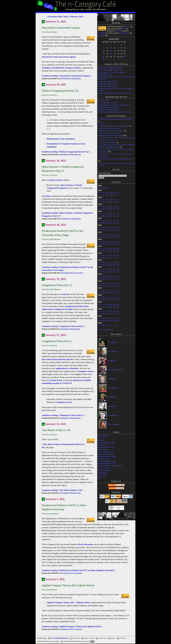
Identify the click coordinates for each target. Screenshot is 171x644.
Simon (110, 415)
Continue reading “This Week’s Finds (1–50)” (62, 490)
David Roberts (104, 154)
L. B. (111, 154)
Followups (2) (75, 219)
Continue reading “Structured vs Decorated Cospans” (66, 76)
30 (124, 57)
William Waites (104, 129)
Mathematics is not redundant (61, 139)
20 (115, 54)
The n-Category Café (86, 5)
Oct (107, 193)
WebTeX (118, 31)
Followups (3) (75, 79)
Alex (109, 361)
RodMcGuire (131, 145)
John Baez (113, 129)
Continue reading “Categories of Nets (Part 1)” (63, 415)
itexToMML (102, 33)
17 (103, 54)
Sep (111, 193)
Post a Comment (77, 273)
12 (111, 51)
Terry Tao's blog (104, 459)
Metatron (102, 124)
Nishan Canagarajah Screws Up (110, 70)
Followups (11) (75, 418)
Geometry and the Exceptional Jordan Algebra (115, 119)
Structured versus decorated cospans (59, 57)
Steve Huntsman (115, 133)
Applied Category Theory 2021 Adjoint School (115, 93)
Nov (103, 193)
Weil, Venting (103, 152)
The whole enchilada (106, 330)
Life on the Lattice (104, 468)
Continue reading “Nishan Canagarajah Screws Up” (66, 152)
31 (103, 60)
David (110, 351)
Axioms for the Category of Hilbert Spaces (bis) (115, 159)
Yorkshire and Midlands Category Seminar (62, 68)
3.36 (118, 509)
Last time (46, 196)
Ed (125, 149)
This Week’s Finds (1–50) (107, 86)
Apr (103, 195)
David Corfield (104, 138)
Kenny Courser (56, 180)
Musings (101, 440)
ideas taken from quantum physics (58, 360)
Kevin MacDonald (105, 145)
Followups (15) (75, 155)
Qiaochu (111, 424)
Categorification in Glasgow (108, 107)
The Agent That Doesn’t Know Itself (111, 131)
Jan (107, 188)
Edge (100, 478)
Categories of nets (64, 402)
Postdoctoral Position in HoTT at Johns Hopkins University (115, 90)
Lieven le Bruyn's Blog (106, 452)
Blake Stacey (111, 149)
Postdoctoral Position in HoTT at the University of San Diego (116, 78)
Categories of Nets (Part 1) (108, 84)
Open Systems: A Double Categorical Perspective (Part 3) (111, 73)
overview (66, 294)
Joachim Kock (56, 380)
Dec (100, 193)
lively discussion (86, 545)
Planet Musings (103, 436)
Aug (115, 193)
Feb (103, 188)
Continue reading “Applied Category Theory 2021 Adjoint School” (72, 627)
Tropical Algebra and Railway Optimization (113, 105)
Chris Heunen (121, 163)
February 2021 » (77, 17)
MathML (126, 27)
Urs (109, 406)
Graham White (118, 154)
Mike (109, 397)
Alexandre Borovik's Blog (107, 457)
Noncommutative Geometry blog (110, 466)
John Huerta (112, 370)
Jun (99, 195)
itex (124, 29)
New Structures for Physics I (108, 103)
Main (66, 17)
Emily (110, 388)
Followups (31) (75, 493)
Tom (109, 379)
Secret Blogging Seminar (107, 461)
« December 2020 (54, 17)
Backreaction (103, 473)
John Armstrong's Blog (106, 447)
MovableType (124, 33)
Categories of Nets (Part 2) (108, 81)
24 (103, 57)
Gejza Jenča (127, 154)
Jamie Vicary (130, 163)
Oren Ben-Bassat (125, 138)
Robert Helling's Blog (106, 454)
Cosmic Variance (104, 471)
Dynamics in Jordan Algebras (109, 147)
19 (111, 54)
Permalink (65, 79)
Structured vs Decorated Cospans (110, 68)
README (101, 35)
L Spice (102, 166)
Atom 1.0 (116, 485)
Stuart (119, 129)
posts (114, 342)
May (103, 202)
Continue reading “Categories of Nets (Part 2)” (63, 326)
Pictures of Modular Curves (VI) (109, 110)
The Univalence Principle (107, 142)
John (109, 342)
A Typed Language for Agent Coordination (113, 126)
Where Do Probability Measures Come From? (115, 112)
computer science (86, 371)
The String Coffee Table (107, 443)
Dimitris (114, 145)
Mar (99, 188)
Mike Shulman (122, 145)
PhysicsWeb (102, 475)
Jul (118, 193)
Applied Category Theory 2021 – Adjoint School (68, 603)
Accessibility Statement (60, 638)
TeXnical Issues (104, 100)
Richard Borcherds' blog (107, 463)
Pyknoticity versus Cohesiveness (110, 135)
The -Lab (102, 438)
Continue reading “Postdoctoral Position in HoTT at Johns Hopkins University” (78, 571)
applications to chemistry (67, 369)
